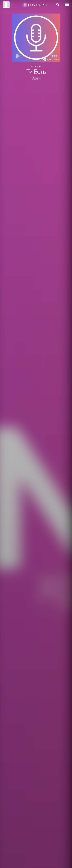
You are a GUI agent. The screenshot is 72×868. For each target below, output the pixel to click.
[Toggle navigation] (67, 4)
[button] (54, 56)
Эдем (36, 78)
